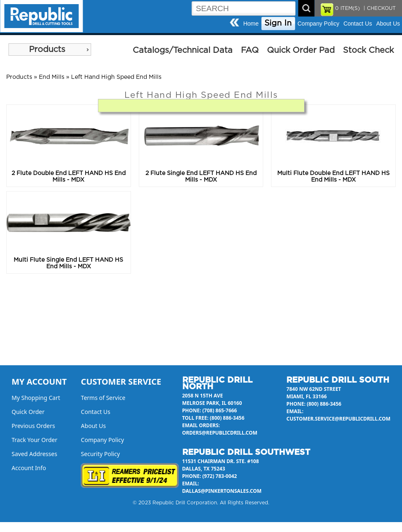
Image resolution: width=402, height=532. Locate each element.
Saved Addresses (34, 454)
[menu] (50, 50)
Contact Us (358, 24)
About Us (388, 24)
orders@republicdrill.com (220, 433)
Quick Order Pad (301, 50)
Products (47, 50)
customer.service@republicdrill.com (338, 419)
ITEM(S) (347, 8)
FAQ (250, 50)
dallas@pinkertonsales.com (222, 491)
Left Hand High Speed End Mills (116, 77)
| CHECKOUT (379, 8)
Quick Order (28, 412)
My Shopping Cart (36, 398)
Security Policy (100, 454)
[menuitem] (50, 50)
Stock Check (368, 50)
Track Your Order (34, 440)
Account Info (29, 468)
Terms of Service (103, 398)
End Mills (52, 77)
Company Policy (318, 24)
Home (251, 24)
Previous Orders (33, 426)
